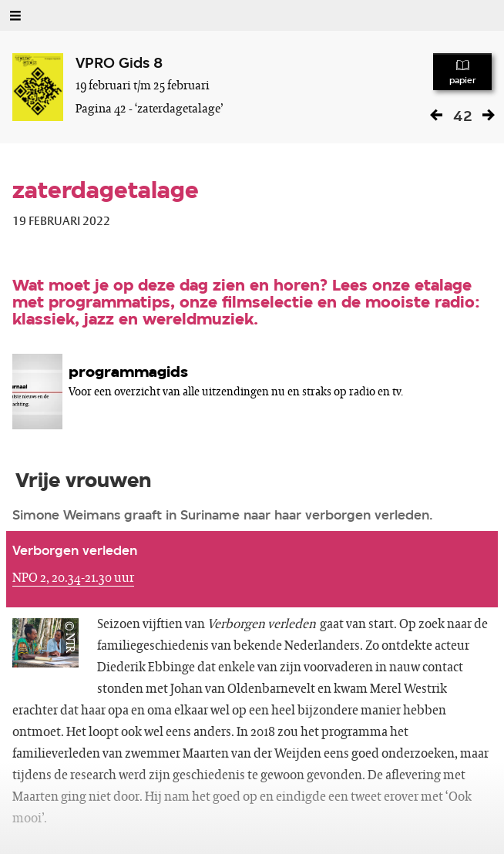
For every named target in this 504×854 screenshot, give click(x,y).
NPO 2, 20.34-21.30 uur (73, 578)
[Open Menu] (15, 15)
